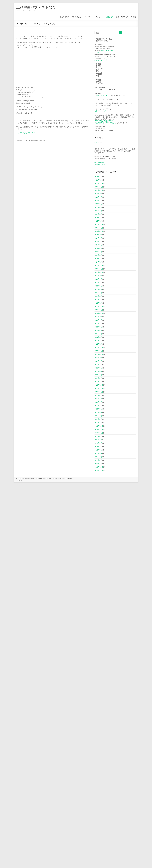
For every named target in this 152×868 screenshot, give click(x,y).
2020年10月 (99, 392)
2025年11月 (99, 187)
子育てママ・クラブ (103, 95)
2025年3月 (98, 214)
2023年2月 (98, 300)
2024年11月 (99, 228)
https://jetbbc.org (107, 50)
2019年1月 (98, 464)
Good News (89, 17)
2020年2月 (98, 419)
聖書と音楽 (110, 17)
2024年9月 (98, 235)
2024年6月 (98, 245)
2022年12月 (99, 306)
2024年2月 (98, 258)
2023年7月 (98, 282)
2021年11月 (99, 351)
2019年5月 (98, 450)
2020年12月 (99, 385)
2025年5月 (98, 207)
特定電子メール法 (101, 60)
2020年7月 (98, 402)
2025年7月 (98, 200)
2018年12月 (99, 467)
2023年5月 (98, 289)
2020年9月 (98, 395)
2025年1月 (98, 221)
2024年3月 (98, 255)
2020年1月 (98, 423)
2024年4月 (98, 252)
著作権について (100, 164)
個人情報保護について (102, 162)
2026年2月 (98, 176)
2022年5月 (98, 330)
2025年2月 (98, 217)
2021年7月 (98, 364)
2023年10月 (99, 272)
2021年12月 (99, 347)
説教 (96, 143)
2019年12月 (99, 426)
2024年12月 (99, 224)
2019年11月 (99, 429)
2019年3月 (98, 457)
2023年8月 (98, 279)
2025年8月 (98, 197)
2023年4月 (98, 293)
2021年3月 (98, 375)
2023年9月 (98, 276)
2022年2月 (98, 341)
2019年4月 (98, 453)
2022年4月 (98, 334)
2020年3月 (98, 416)
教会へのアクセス (122, 17)
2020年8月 (98, 399)
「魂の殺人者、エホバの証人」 (105, 123)
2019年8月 (98, 440)
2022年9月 (98, 317)
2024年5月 (98, 248)
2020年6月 (98, 405)
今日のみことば (100, 111)
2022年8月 (98, 320)
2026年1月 (98, 180)
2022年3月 (98, 337)
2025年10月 (99, 190)
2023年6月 (98, 286)
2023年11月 (99, 269)
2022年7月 (98, 323)
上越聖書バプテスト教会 (36, 7)
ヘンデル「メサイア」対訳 (26, 133)
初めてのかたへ (77, 17)
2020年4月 (98, 412)
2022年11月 (99, 310)
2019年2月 (98, 460)
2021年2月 (98, 378)
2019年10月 (99, 433)
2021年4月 (98, 371)
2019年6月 (98, 446)
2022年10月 (99, 313)
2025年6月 (98, 204)
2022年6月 (98, 327)
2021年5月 (98, 368)
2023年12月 (99, 265)
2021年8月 (98, 361)
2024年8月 (98, 238)
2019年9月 (98, 436)
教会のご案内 (64, 17)
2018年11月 (99, 470)
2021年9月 (98, 358)
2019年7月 (98, 443)
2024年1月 (98, 262)
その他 (133, 17)
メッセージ (99, 17)
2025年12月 (99, 183)
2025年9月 (98, 194)
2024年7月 (98, 241)
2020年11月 (99, 388)
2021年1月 (98, 382)
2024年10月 (99, 231)
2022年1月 (98, 344)
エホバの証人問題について (104, 121)
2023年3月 (98, 296)
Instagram (98, 52)
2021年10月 (99, 354)
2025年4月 (98, 211)
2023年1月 (98, 303)
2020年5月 (98, 409)
